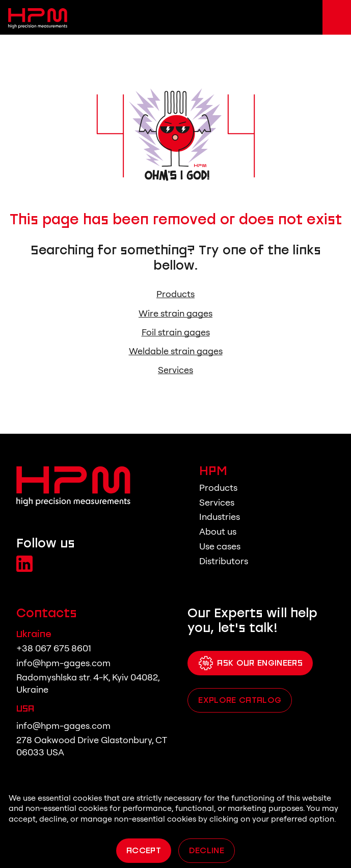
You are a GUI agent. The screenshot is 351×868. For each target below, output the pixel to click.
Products (175, 294)
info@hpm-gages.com (63, 663)
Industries (220, 517)
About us (218, 531)
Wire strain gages (175, 313)
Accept (144, 850)
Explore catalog (240, 700)
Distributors (224, 561)
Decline (207, 850)
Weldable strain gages (176, 351)
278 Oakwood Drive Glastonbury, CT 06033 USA (91, 746)
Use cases (220, 546)
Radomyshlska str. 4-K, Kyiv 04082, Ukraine (88, 683)
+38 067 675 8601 (54, 648)
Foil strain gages (176, 332)
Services (175, 370)
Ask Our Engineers (250, 663)
